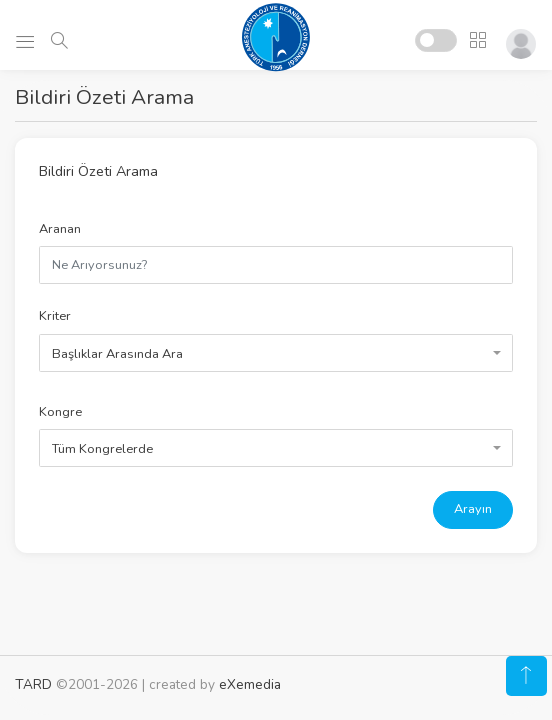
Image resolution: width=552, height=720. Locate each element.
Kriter (55, 316)
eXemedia (250, 684)
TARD (33, 684)
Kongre (60, 412)
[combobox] (276, 353)
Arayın (473, 509)
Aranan (60, 229)
